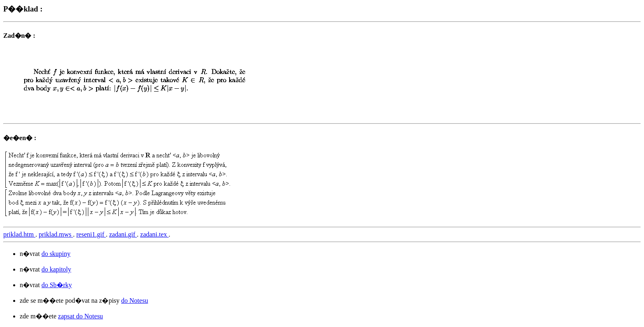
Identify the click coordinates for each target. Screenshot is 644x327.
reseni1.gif (91, 234)
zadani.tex (154, 234)
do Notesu (135, 301)
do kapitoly (56, 269)
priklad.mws (56, 234)
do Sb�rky (57, 285)
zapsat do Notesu (80, 316)
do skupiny (56, 254)
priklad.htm (19, 234)
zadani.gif (123, 234)
